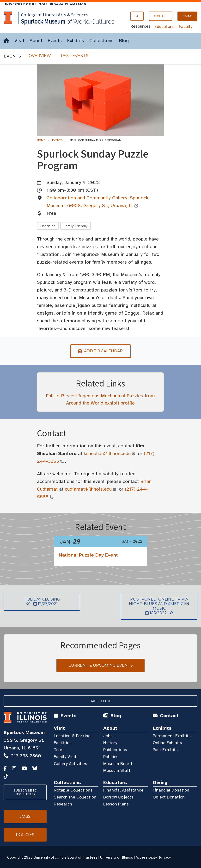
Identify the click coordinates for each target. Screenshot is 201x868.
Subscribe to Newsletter (25, 792)
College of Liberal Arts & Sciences (55, 15)
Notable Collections (73, 790)
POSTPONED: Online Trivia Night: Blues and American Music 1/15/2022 (155, 606)
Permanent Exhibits (172, 736)
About (36, 41)
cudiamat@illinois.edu (88, 489)
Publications (115, 750)
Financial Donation (171, 790)
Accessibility (146, 857)
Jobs (108, 736)
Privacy (165, 857)
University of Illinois (117, 857)
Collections (101, 41)
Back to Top (100, 701)
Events (55, 41)
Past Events (75, 56)
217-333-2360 (26, 756)
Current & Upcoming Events (101, 665)
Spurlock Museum (24, 732)
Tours (59, 750)
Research (63, 804)
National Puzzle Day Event (88, 555)
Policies (111, 757)
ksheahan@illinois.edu (107, 453)
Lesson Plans (116, 804)
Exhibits (76, 41)
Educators (164, 26)
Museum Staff (117, 770)
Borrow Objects (118, 797)
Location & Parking (72, 736)
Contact (161, 16)
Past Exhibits (165, 750)
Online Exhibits (167, 743)
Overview (40, 56)
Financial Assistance (123, 790)
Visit (19, 41)
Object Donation (169, 797)
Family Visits (66, 757)
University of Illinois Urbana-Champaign (45, 4)
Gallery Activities (70, 764)
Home (41, 140)
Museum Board (118, 764)
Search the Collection (75, 797)
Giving (187, 16)
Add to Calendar (96, 351)
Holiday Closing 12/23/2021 (32, 602)
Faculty (186, 26)
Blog (124, 41)
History (110, 743)
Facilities (63, 743)
